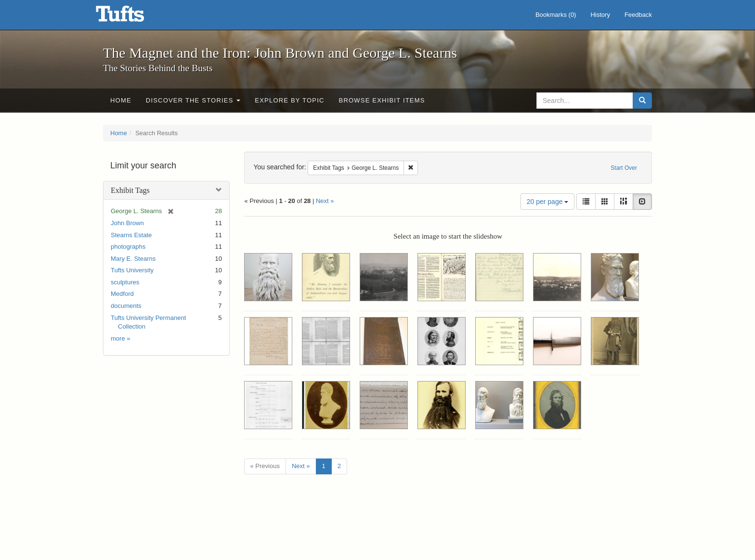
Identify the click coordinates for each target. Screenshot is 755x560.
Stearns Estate (131, 235)
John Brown (127, 223)
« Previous (265, 466)
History (600, 15)
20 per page (548, 202)
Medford (122, 294)
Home (121, 100)
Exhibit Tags (130, 190)
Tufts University (132, 270)
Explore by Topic (289, 100)
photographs (128, 247)
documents (126, 306)
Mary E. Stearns (133, 259)
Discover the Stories (193, 100)
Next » (325, 201)
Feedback (638, 15)
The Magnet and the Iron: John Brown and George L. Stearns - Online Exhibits (132, 17)
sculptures (125, 282)
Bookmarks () (556, 15)
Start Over (624, 168)
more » (120, 338)
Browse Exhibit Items (382, 100)
